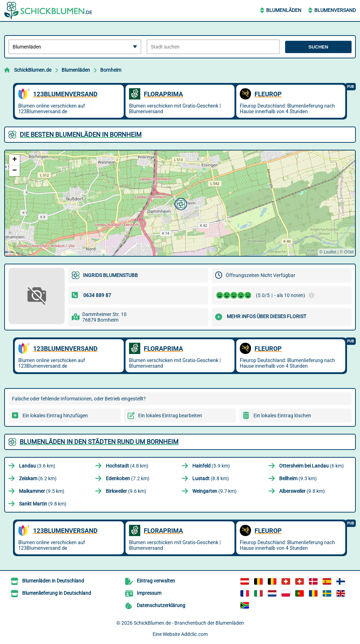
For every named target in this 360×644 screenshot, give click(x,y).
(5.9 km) (211, 466)
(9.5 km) (42, 491)
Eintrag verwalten (156, 581)
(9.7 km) (214, 491)
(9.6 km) (126, 491)
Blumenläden (284, 10)
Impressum (149, 593)
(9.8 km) (302, 491)
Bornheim (111, 70)
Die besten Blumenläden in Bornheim (81, 134)
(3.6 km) (37, 466)
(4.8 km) (127, 466)
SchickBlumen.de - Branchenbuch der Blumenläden (189, 623)
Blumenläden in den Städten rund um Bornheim (99, 442)
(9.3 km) (298, 478)
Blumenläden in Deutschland (53, 581)
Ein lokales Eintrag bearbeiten (170, 416)
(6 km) (311, 466)
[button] (180, 203)
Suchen (318, 47)
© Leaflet (328, 252)
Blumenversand (335, 10)
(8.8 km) (211, 478)
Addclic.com (194, 634)
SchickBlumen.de (33, 70)
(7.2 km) (128, 478)
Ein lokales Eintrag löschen (282, 416)
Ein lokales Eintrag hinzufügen (55, 416)
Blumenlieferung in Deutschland (57, 593)
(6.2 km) (38, 478)
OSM (349, 252)
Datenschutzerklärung (161, 605)
